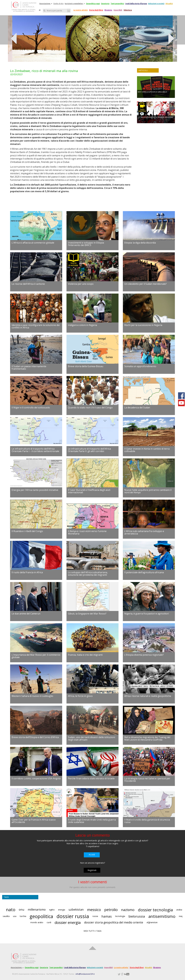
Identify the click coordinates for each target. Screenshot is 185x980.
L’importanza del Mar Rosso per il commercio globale (36, 656)
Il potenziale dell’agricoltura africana (144, 572)
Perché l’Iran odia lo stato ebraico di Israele (91, 778)
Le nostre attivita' (121, 967)
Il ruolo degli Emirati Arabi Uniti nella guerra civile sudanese (92, 821)
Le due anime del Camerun (26, 614)
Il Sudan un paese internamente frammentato (29, 368)
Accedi (92, 855)
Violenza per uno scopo (81, 284)
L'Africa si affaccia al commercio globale (33, 243)
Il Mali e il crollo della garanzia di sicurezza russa (147, 821)
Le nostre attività (81, 10)
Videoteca (128, 10)
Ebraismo (108, 10)
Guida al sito (58, 4)
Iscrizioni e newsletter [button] (75, 4)
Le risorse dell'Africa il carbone (28, 284)
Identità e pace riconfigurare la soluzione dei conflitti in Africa (36, 326)
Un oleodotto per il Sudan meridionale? (145, 284)
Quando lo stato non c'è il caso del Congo (90, 408)
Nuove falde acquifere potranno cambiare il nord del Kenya (148, 491)
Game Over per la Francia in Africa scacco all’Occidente (34, 821)
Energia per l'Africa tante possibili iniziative (35, 490)
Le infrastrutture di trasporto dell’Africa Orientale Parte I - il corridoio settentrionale (35, 450)
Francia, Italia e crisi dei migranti (85, 655)
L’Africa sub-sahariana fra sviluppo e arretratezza (144, 532)
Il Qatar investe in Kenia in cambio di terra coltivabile (147, 450)
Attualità (169, 4)
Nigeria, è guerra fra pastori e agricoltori (147, 614)
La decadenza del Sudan (137, 408)
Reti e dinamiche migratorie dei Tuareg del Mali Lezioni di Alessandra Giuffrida (147, 739)
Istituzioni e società (156, 4)
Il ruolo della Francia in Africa (27, 572)
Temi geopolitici (117, 4)
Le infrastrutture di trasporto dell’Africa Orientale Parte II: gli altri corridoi (89, 450)
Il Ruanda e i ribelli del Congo (27, 531)
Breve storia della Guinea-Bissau (86, 366)
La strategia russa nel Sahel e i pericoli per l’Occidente (147, 780)
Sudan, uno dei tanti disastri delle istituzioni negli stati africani (91, 739)
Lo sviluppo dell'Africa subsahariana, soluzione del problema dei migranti (88, 574)
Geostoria (105, 4)
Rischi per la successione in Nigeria (143, 325)
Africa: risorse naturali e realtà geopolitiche (148, 696)
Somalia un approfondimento (140, 366)
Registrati (92, 870)
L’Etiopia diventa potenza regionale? (144, 655)
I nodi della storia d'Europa (136, 4)
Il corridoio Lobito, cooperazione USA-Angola (36, 778)
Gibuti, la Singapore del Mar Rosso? (87, 614)
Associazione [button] (46, 4)
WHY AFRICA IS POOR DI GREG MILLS (152, 92)
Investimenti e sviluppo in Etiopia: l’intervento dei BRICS (86, 244)
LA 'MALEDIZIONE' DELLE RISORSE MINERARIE (156, 117)
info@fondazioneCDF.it (85, 974)
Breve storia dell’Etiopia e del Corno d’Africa (35, 737)
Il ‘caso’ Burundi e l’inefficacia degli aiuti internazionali (89, 491)
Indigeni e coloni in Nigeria (82, 325)
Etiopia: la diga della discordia (140, 243)
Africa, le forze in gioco (80, 696)
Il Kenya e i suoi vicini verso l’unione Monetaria (87, 532)
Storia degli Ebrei (96, 10)
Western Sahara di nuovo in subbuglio (32, 696)
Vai (69, 11)
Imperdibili (118, 10)
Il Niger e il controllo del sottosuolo (31, 408)
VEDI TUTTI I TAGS (92, 931)
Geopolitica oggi (93, 4)
